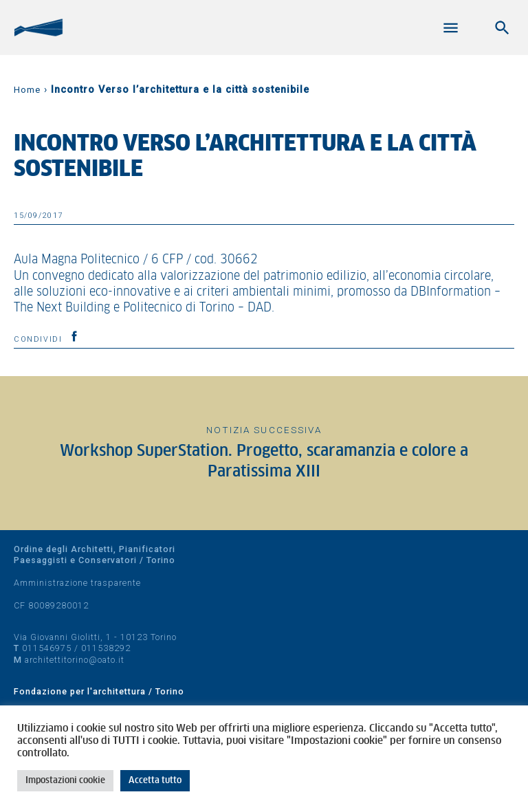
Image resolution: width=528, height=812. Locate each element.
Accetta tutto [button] (155, 781)
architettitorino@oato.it (75, 660)
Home (27, 90)
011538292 (106, 648)
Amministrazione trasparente (77, 583)
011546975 (47, 648)
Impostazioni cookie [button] (65, 781)
